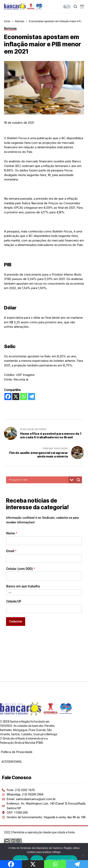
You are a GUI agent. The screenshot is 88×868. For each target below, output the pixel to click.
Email (11, 551)
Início (7, 21)
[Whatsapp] (24, 397)
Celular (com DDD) (21, 569)
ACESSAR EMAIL (11, 762)
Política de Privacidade (17, 752)
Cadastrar (16, 621)
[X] (16, 397)
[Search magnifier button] (79, 480)
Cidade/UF (14, 601)
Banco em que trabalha (23, 586)
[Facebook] (8, 397)
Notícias (20, 21)
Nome (12, 533)
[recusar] (83, 856)
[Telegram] (32, 397)
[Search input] (38, 480)
